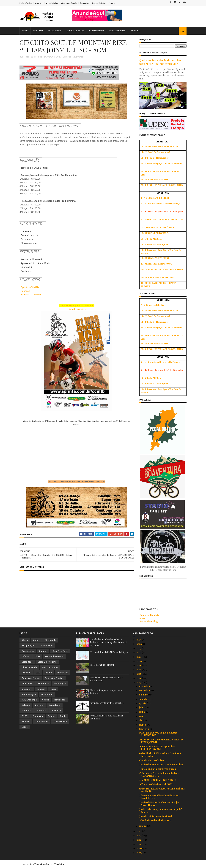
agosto (143, 703)
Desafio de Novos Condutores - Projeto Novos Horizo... (159, 804)
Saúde (63, 716)
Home (25, 31)
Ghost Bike (27, 683)
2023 (139, 648)
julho (142, 707)
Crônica (26, 656)
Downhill (26, 673)
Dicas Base (27, 662)
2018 (139, 670)
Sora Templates (37, 864)
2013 (139, 835)
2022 (139, 652)
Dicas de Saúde (29, 667)
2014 (139, 831)
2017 (139, 674)
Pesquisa (56, 711)
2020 (139, 661)
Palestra (26, 705)
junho (142, 712)
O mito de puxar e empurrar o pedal (158, 769)
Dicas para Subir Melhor (102, 665)
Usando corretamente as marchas (107, 703)
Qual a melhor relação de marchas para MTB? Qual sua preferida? (160, 62)
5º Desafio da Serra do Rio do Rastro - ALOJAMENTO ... (159, 774)
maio (142, 716)
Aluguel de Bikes (99, 3)
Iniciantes (27, 689)
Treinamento (42, 722)
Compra (43, 651)
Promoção (38, 716)
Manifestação (29, 694)
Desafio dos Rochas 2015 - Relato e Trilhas (161, 764)
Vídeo (25, 727)
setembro (144, 699)
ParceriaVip (55, 705)
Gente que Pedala (69, 3)
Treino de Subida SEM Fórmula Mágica (109, 652)
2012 (139, 840)
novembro (145, 690)
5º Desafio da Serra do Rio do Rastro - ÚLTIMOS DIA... (159, 734)
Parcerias (84, 3)
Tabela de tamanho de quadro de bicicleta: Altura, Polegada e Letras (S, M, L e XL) (109, 642)
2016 (139, 678)
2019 (139, 665)
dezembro (145, 686)
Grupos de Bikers (75, 31)
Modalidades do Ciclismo (152, 760)
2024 (139, 644)
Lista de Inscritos (77, 309)
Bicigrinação (28, 646)
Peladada (41, 711)
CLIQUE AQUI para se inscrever (77, 306)
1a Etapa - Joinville (31, 295)
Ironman (41, 689)
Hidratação (43, 683)
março (143, 725)
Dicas (37, 656)
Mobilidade (47, 694)
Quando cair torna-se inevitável (155, 816)
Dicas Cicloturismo (47, 662)
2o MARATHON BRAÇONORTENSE (157, 780)
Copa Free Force (60, 651)
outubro (144, 695)
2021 (139, 657)
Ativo (142, 618)
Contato (39, 3)
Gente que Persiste (54, 678)
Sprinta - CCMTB (30, 287)
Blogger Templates (55, 864)
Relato (51, 716)
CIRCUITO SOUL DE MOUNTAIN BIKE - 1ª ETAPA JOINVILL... (161, 741)
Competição (69, 57)
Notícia (46, 700)
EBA (38, 673)
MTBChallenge (29, 700)
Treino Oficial (60, 722)
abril (142, 720)
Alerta (25, 640)
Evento (80, 57)
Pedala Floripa (26, 3)
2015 (139, 682)
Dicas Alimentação (55, 656)
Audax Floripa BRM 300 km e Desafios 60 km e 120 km (161, 755)
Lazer (53, 689)
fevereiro (144, 729)
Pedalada (27, 711)
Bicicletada (50, 640)
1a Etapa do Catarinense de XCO (156, 784)
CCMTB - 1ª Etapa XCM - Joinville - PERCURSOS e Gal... (157, 748)
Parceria (39, 705)
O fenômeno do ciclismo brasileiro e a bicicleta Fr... (159, 797)
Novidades (60, 700)
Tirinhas (26, 722)
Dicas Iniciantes (50, 667)
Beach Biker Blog (149, 621)
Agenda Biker (52, 3)
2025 (139, 640)
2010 (139, 848)
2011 (139, 844)
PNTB (25, 716)
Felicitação (63, 673)
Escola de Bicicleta (149, 615)
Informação (60, 683)
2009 (140, 853)
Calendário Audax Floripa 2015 (155, 820)
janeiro (143, 826)
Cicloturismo (96, 31)
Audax (36, 640)
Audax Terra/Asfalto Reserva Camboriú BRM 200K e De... (162, 790)
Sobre (112, 3)
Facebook (26, 291)
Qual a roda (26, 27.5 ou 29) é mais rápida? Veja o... (161, 811)
